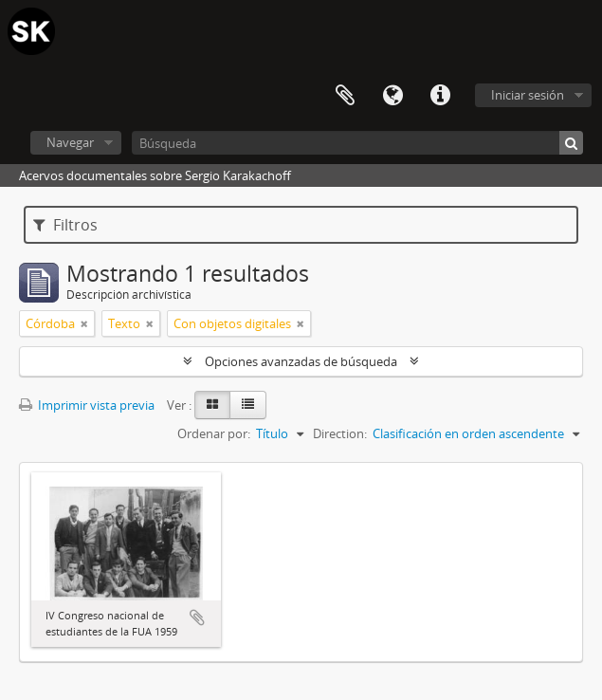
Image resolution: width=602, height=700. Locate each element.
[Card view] (212, 405)
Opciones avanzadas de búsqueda (301, 361)
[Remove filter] (84, 323)
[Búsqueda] (357, 143)
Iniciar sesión (528, 95)
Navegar (70, 142)
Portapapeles (345, 96)
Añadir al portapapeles (197, 617)
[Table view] (248, 405)
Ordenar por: (214, 433)
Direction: (340, 433)
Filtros (65, 225)
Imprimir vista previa (87, 405)
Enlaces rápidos (440, 96)
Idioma (392, 96)
